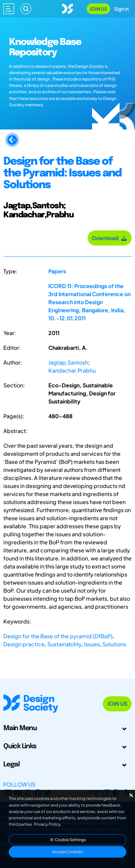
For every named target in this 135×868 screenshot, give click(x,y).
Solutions (114, 644)
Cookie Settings (67, 840)
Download (110, 238)
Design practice (24, 644)
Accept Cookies (67, 852)
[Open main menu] (9, 9)
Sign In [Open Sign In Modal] (121, 9)
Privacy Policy (47, 824)
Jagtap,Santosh (68, 362)
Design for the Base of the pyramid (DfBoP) (58, 636)
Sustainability (64, 644)
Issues (92, 644)
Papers (57, 271)
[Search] (26, 9)
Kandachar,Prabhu (72, 370)
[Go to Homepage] (67, 8)
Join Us (98, 9)
